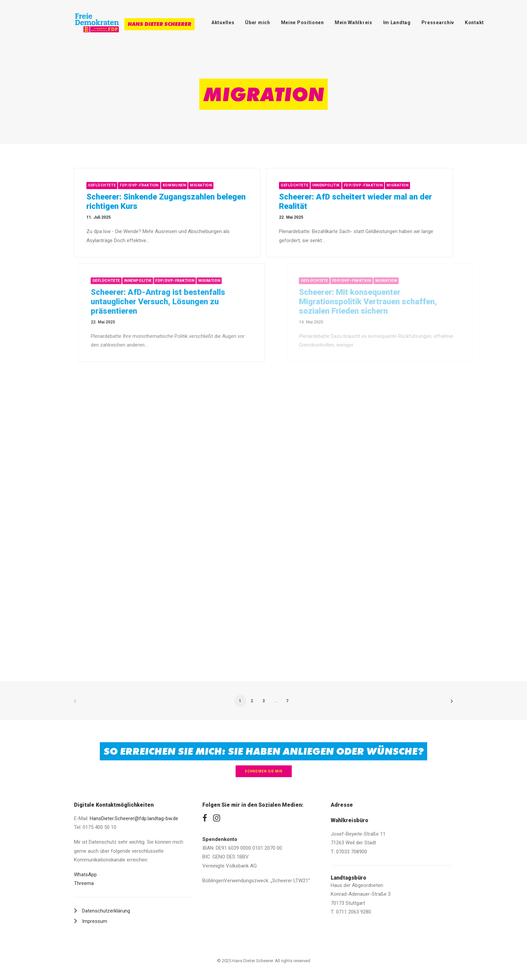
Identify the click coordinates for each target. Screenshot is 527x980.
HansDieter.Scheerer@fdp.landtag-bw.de (134, 818)
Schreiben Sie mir (264, 771)
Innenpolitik (327, 185)
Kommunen (174, 185)
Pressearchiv (438, 23)
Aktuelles (223, 23)
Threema (84, 883)
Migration (201, 185)
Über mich (257, 23)
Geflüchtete (102, 185)
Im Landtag (397, 23)
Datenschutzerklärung (106, 911)
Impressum (95, 921)
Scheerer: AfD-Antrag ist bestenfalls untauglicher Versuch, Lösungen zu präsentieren (180, 302)
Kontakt (474, 23)
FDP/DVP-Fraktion (139, 185)
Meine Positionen (302, 23)
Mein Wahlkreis (354, 23)
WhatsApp (85, 875)
